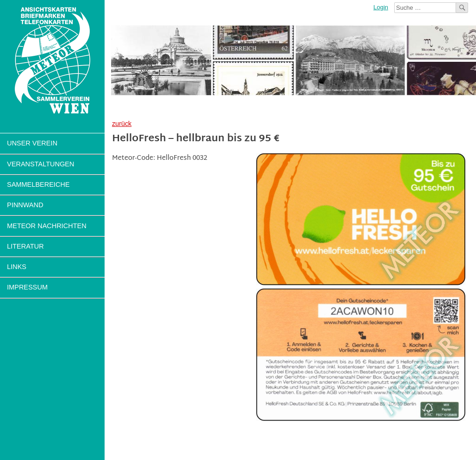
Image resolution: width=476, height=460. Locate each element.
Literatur (25, 246)
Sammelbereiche (38, 184)
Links (17, 267)
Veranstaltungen (41, 164)
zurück (122, 124)
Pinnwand (25, 205)
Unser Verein (32, 143)
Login (381, 7)
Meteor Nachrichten (47, 226)
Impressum (27, 287)
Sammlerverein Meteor (52, 61)
